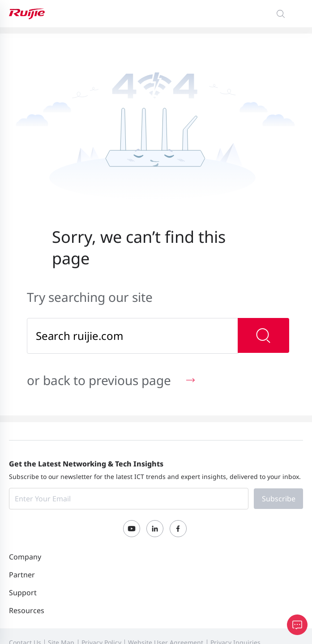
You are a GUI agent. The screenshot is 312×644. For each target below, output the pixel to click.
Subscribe (279, 499)
